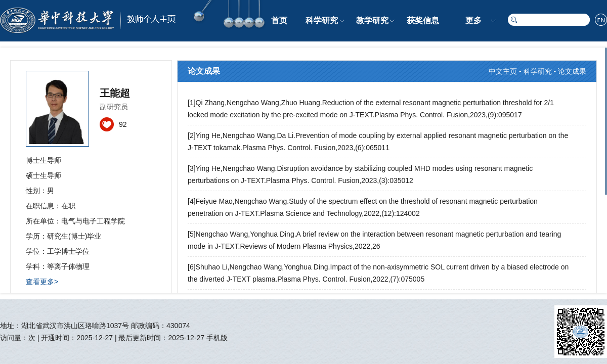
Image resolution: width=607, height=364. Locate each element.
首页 (279, 20)
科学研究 (322, 20)
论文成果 (572, 71)
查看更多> (42, 282)
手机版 (217, 338)
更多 (473, 20)
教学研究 (372, 20)
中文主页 (503, 71)
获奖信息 (423, 20)
